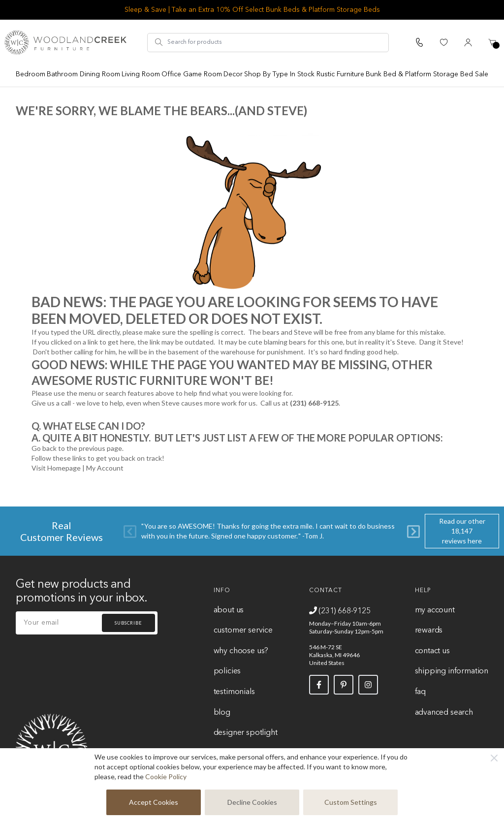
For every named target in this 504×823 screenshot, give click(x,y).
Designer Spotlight (246, 733)
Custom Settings (351, 802)
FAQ (420, 692)
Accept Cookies (154, 802)
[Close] (494, 758)
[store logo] (65, 42)
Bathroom (62, 74)
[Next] (413, 531)
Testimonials (234, 692)
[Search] (159, 42)
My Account (105, 468)
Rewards (429, 631)
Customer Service (243, 631)
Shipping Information (452, 671)
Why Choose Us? (241, 651)
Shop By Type (266, 74)
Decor (233, 74)
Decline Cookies (252, 802)
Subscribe (128, 623)
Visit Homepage (56, 468)
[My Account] (468, 42)
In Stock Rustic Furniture (327, 74)
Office (171, 74)
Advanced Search (444, 713)
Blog (222, 713)
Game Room (203, 74)
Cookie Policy (166, 776)
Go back (44, 448)
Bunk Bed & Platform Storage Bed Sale (427, 74)
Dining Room (100, 74)
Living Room (141, 74)
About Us (229, 610)
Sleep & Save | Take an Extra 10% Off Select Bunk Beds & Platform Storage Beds (252, 10)
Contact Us (432, 651)
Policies (227, 671)
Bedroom (31, 74)
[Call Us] (419, 42)
